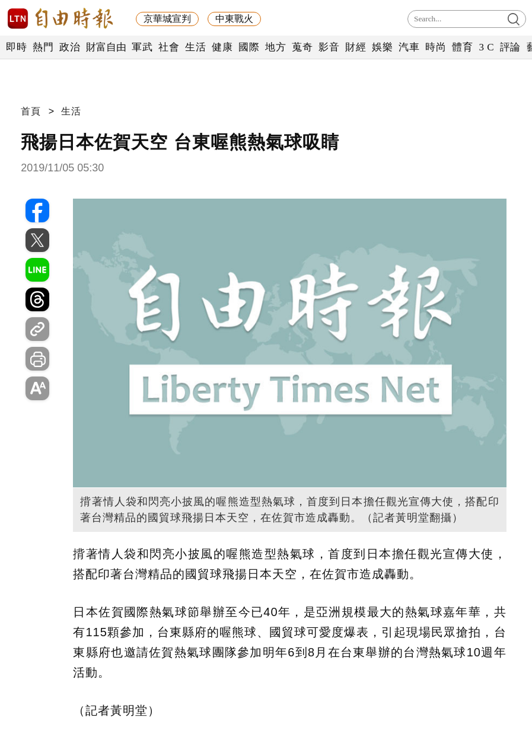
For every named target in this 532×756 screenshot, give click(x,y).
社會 (169, 47)
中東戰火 (234, 19)
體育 (462, 47)
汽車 (409, 47)
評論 (510, 47)
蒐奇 (302, 47)
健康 (222, 47)
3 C (486, 47)
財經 (356, 47)
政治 (70, 47)
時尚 (436, 47)
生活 (195, 47)
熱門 (43, 47)
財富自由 (106, 47)
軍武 (142, 47)
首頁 (31, 111)
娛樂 (382, 47)
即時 (16, 47)
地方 (275, 47)
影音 (329, 47)
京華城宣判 (167, 19)
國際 (249, 47)
